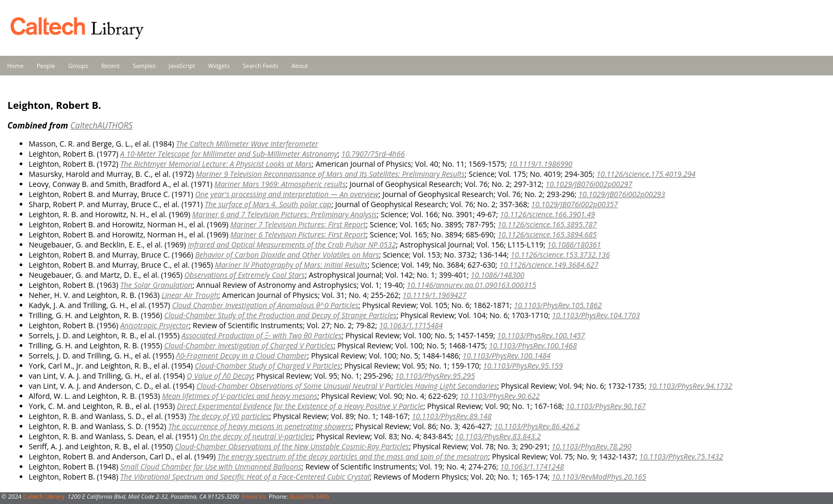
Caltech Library (44, 496)
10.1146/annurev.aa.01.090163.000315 (472, 285)
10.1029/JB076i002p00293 (622, 194)
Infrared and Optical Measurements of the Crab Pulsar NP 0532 (292, 245)
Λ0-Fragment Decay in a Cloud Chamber (241, 356)
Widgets (219, 66)
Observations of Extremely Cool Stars (245, 275)
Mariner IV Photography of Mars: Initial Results (291, 265)
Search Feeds (261, 66)
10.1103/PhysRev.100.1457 (541, 335)
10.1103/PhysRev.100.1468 (533, 345)
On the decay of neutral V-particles (255, 436)
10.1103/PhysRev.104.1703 (596, 315)
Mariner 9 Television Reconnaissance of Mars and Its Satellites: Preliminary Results (330, 174)
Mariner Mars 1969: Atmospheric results (280, 184)
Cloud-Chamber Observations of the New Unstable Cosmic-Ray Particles (292, 446)
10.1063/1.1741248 (532, 467)
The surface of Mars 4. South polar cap (268, 204)
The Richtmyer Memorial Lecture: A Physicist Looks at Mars (216, 164)
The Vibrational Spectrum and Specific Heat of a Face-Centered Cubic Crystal (245, 477)
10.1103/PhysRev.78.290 (591, 446)
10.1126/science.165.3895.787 (547, 224)
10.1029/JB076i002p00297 (589, 184)
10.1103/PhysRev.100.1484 (507, 356)
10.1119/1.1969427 (435, 295)
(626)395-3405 (309, 496)
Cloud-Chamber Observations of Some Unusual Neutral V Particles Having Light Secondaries (346, 386)
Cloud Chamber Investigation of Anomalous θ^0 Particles (265, 305)
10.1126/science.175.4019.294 (646, 174)
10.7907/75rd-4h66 (373, 154)
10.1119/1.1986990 (541, 164)
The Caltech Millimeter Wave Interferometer (247, 144)
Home (16, 66)
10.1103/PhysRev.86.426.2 (537, 426)
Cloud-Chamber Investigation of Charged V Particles (249, 345)
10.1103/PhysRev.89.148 (452, 416)
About (300, 66)
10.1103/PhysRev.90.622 (500, 396)
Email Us (254, 496)
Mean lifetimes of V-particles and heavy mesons (240, 396)
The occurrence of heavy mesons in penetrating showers (260, 426)
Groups (78, 66)
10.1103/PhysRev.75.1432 (681, 456)
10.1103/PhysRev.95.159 (523, 366)
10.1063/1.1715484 (411, 325)
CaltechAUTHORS (101, 125)
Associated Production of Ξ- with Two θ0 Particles (262, 335)
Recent (111, 66)
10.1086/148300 (498, 275)
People (46, 66)
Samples (144, 66)
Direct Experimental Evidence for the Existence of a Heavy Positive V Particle (300, 406)
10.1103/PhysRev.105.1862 (558, 305)
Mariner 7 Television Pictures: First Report (298, 224)
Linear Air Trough (190, 295)
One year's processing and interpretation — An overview (287, 194)
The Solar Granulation (156, 285)
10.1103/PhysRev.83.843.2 (498, 436)
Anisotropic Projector (154, 325)
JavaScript (182, 66)
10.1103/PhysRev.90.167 (606, 406)
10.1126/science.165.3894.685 (547, 234)
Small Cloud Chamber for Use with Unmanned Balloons (211, 467)
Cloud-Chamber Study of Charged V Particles (268, 366)
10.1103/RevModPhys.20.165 (599, 477)
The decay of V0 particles (229, 416)
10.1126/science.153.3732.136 (560, 255)
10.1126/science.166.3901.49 (547, 214)
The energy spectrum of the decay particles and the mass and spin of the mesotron (353, 456)
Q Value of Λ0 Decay (220, 376)
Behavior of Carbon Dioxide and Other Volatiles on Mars (287, 255)
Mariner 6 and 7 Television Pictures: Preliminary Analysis (284, 214)
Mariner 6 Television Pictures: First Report (298, 234)
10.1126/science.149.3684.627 (549, 265)
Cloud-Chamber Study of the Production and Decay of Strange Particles (280, 315)
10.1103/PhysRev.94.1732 (690, 386)
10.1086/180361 (574, 245)
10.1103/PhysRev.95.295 (435, 376)
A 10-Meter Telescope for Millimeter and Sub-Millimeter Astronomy (229, 154)
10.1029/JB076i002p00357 (575, 204)
